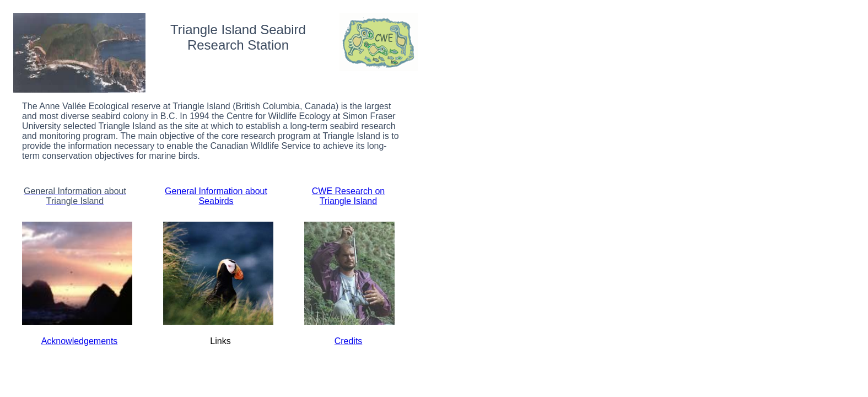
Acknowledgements (80, 341)
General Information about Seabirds (216, 196)
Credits (349, 341)
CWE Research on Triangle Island (349, 196)
